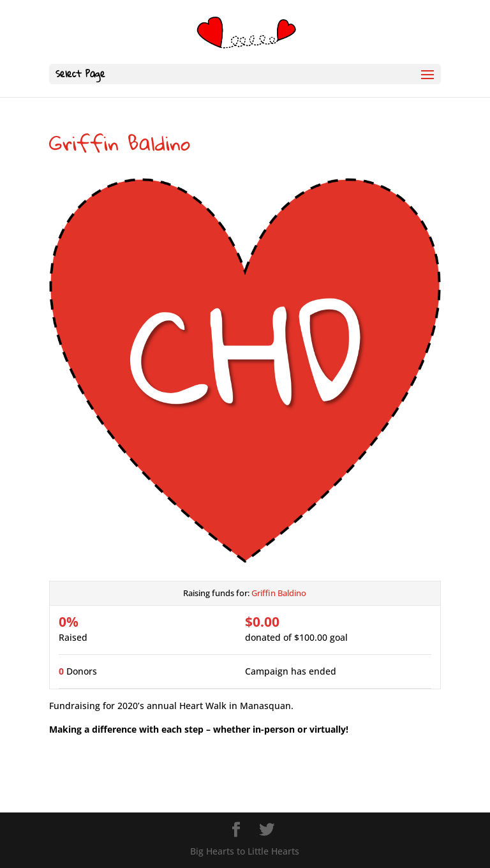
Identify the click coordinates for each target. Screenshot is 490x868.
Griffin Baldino (279, 593)
